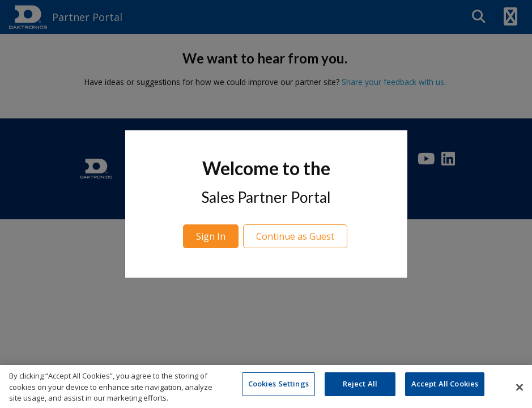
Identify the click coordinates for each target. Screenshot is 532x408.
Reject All (360, 386)
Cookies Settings (278, 386)
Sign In (211, 236)
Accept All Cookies (445, 386)
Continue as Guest (295, 236)
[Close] (520, 389)
